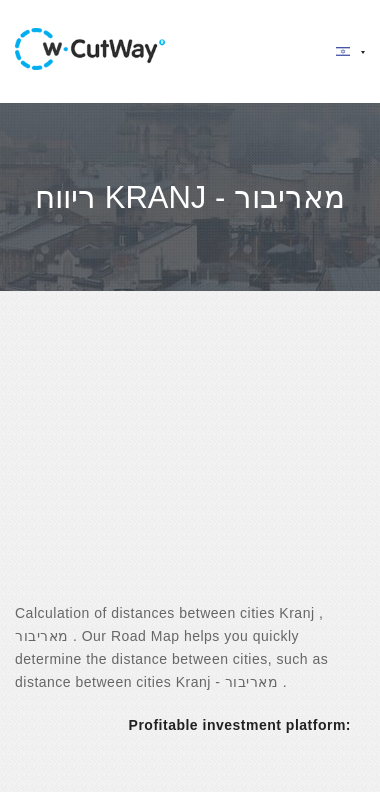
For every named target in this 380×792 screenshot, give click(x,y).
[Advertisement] (187, 464)
